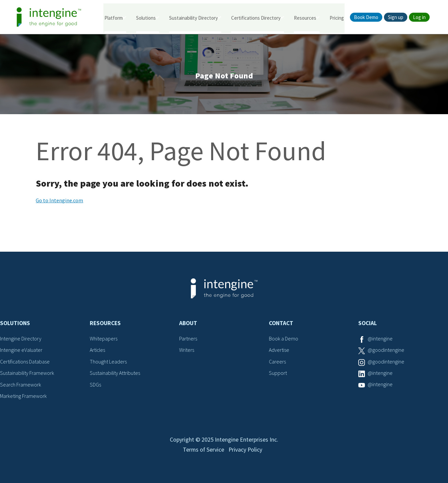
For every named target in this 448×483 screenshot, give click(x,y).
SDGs (95, 385)
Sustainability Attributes (115, 374)
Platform (114, 18)
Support (278, 374)
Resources (305, 18)
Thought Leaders (108, 362)
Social (368, 324)
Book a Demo (284, 339)
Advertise (279, 350)
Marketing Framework (23, 397)
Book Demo (366, 17)
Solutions (146, 18)
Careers (277, 362)
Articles (98, 350)
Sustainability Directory (193, 18)
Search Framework (21, 385)
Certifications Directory (256, 18)
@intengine (380, 339)
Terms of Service (203, 452)
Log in (419, 17)
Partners (188, 339)
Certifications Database (25, 362)
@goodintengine (386, 350)
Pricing (337, 18)
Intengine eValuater (21, 350)
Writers (187, 350)
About (188, 324)
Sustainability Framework (27, 374)
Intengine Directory (21, 339)
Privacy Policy (246, 452)
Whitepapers (104, 339)
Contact (281, 324)
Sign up (396, 17)
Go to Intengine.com (59, 201)
